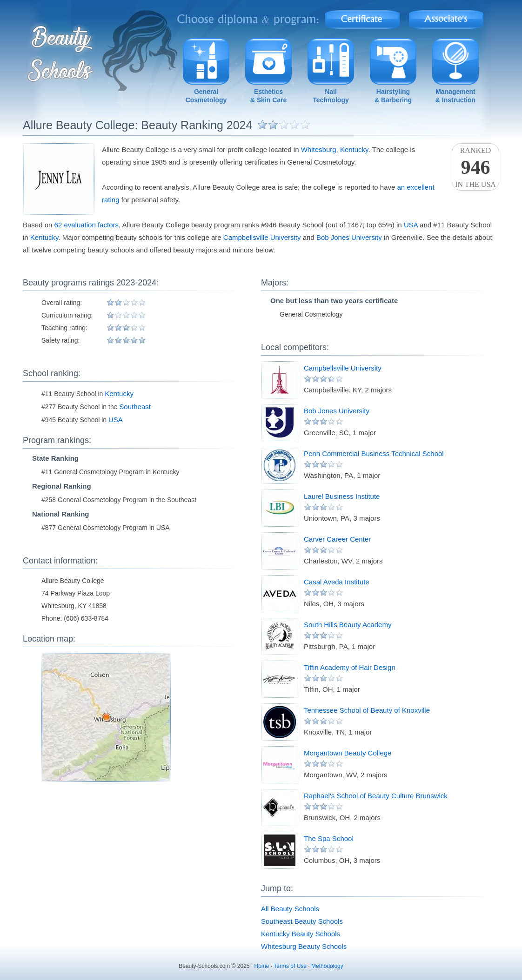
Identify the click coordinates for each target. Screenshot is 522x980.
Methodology (327, 966)
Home (262, 966)
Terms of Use (290, 966)
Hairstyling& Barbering (393, 96)
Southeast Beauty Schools (302, 921)
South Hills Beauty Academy (348, 625)
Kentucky (354, 149)
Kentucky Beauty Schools (301, 934)
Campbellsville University (262, 237)
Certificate (362, 17)
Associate (446, 17)
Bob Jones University (349, 237)
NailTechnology (331, 96)
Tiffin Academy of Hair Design (350, 667)
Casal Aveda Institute (337, 582)
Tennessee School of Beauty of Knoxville (367, 710)
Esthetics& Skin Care (269, 96)
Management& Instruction (455, 96)
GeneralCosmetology (206, 96)
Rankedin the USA (475, 167)
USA (411, 225)
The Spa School (329, 838)
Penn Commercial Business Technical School (374, 454)
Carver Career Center (337, 539)
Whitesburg (319, 149)
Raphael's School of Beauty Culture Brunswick (376, 796)
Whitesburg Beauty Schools (304, 946)
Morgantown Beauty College (348, 753)
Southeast (135, 407)
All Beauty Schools (290, 909)
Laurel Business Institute (342, 496)
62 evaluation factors (87, 225)
